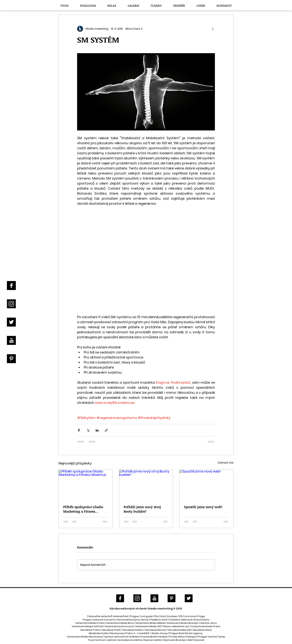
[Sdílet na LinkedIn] (97, 430)
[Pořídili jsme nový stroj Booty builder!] (146, 485)
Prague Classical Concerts (99, 620)
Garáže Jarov (208, 623)
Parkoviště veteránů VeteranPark (108, 616)
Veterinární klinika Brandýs (182, 623)
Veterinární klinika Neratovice (85, 637)
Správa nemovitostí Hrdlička (121, 637)
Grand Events (201, 620)
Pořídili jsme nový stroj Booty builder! (142, 509)
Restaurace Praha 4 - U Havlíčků (130, 633)
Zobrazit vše (226, 463)
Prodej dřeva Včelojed (183, 637)
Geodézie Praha (90, 630)
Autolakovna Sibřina (130, 640)
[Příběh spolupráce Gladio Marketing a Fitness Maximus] (86, 485)
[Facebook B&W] (11, 286)
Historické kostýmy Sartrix (133, 620)
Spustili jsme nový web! (203, 507)
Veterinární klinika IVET (149, 626)
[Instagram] (11, 304)
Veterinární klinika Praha (90, 623)
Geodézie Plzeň (111, 630)
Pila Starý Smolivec (166, 616)
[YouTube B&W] (11, 340)
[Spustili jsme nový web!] (206, 485)
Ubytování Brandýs (174, 640)
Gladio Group (160, 633)
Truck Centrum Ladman (102, 640)
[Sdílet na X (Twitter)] (88, 430)
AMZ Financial (196, 640)
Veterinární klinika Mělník (150, 623)
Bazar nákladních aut (177, 626)
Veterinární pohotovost (119, 626)
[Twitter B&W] (11, 322)
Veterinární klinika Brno (120, 623)
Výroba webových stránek (128, 609)
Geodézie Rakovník (180, 630)
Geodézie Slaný (202, 630)
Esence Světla (153, 640)
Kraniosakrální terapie (154, 637)
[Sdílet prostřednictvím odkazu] (106, 430)
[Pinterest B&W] (11, 359)
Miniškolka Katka (99, 633)
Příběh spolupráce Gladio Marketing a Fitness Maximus (83, 509)
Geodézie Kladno (133, 630)
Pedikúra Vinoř (159, 620)
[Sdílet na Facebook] (79, 430)
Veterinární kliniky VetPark (87, 626)
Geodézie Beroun (156, 630)
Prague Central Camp (212, 637)
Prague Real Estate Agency (186, 633)
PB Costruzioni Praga (192, 616)
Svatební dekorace (181, 620)
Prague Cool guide (141, 616)
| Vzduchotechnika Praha (205, 626)
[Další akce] (213, 29)
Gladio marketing (160, 609)
